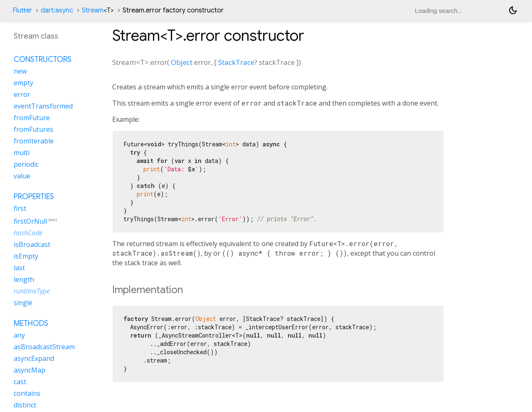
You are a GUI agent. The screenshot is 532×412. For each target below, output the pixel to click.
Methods (31, 323)
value (22, 176)
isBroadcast (32, 244)
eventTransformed (43, 106)
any (19, 335)
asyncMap (30, 370)
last (19, 268)
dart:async (57, 10)
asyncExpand (34, 358)
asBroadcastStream (44, 347)
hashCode (28, 233)
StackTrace (236, 62)
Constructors (43, 59)
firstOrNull (30, 221)
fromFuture (32, 118)
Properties (34, 197)
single (23, 303)
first (20, 208)
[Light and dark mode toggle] (513, 10)
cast (20, 382)
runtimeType (32, 291)
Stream (98, 10)
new (20, 71)
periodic (26, 164)
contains (27, 393)
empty (23, 83)
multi (22, 153)
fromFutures (33, 129)
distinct (25, 405)
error (22, 94)
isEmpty (26, 256)
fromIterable (34, 141)
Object (182, 62)
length (24, 279)
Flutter (22, 10)
